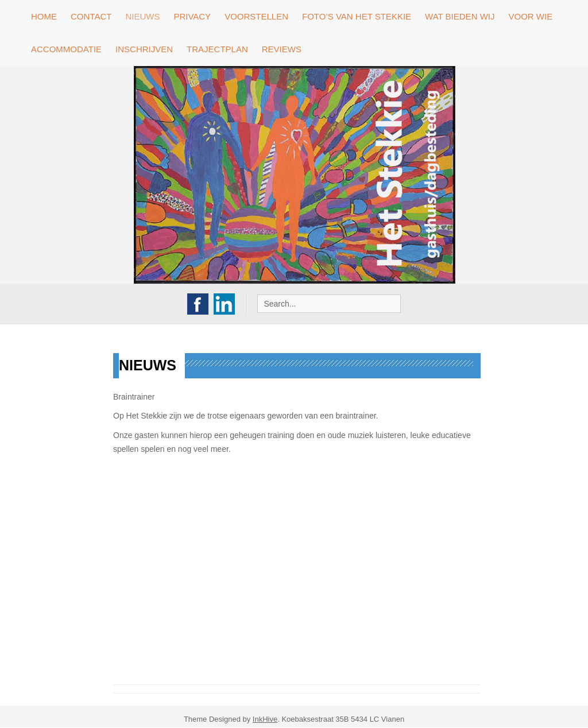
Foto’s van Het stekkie (357, 16)
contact (91, 16)
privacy (192, 16)
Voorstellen (256, 16)
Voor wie (530, 16)
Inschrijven (144, 49)
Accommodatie (66, 49)
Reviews (282, 49)
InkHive (265, 719)
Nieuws (142, 16)
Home (44, 16)
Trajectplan (217, 49)
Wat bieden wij (460, 16)
